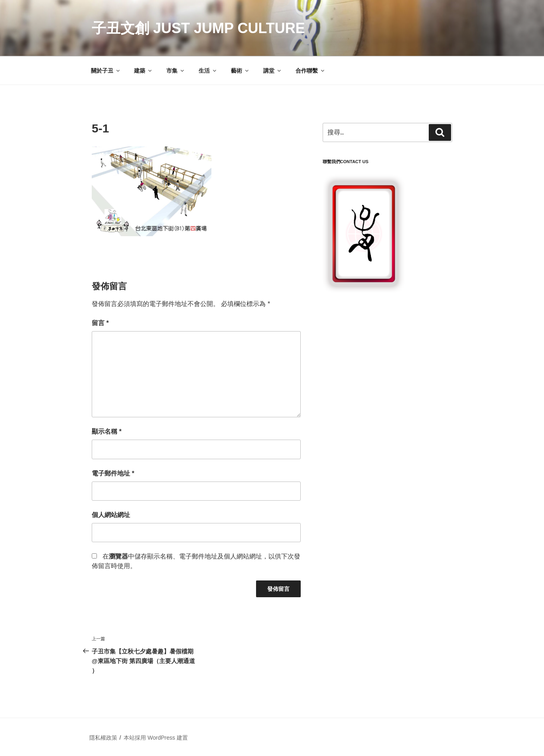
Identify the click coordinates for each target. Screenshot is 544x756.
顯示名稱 (107, 431)
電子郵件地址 (113, 473)
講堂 (273, 71)
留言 (100, 323)
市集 (176, 71)
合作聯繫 (310, 71)
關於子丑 (106, 71)
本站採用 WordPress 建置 (156, 738)
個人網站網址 (111, 515)
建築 (143, 71)
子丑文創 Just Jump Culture (198, 28)
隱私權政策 (103, 738)
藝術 (240, 71)
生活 (208, 71)
